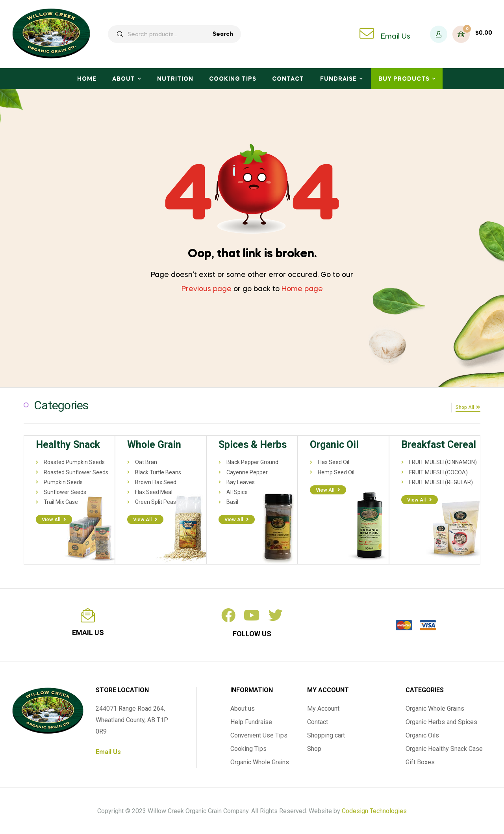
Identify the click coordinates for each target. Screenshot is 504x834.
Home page (302, 289)
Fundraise (338, 79)
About (124, 79)
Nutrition (175, 79)
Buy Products (404, 79)
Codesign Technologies (374, 810)
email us (88, 632)
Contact (288, 79)
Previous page (207, 289)
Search (223, 34)
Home (87, 79)
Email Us (396, 37)
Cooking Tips (233, 79)
